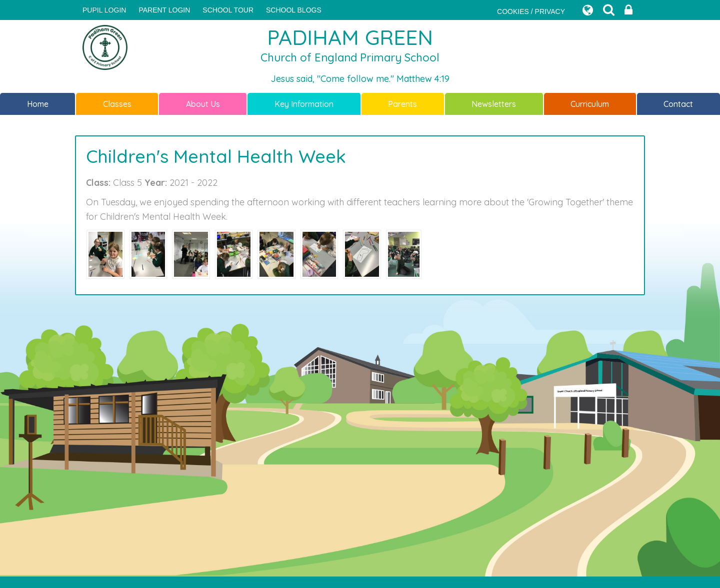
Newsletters (494, 104)
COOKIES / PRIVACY (531, 11)
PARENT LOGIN (164, 10)
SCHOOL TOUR (228, 10)
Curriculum (590, 104)
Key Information (304, 104)
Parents (402, 104)
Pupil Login (104, 10)
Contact (678, 104)
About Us (203, 104)
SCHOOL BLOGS (294, 10)
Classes (117, 104)
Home (38, 104)
